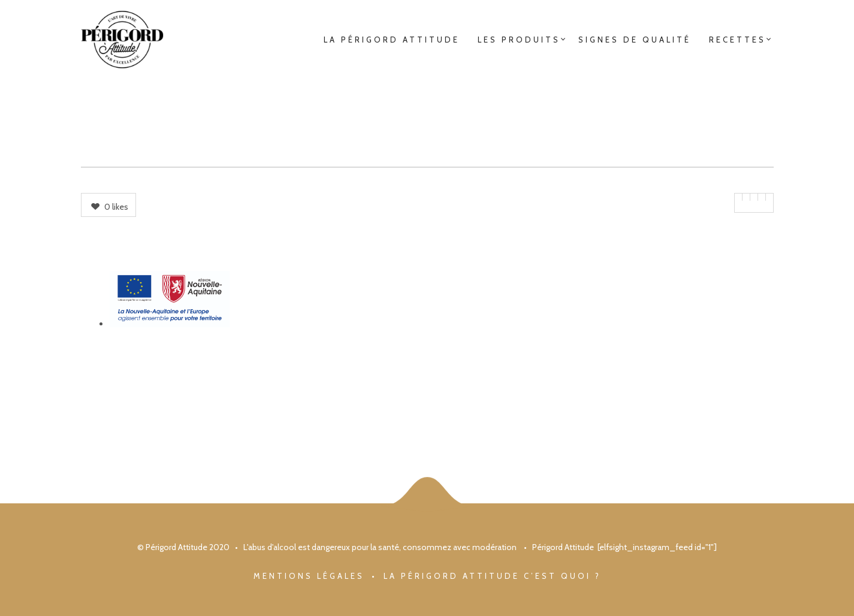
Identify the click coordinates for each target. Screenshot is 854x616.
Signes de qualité (635, 40)
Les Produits (519, 40)
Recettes (737, 40)
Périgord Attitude (563, 547)
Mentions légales (309, 576)
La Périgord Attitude (392, 40)
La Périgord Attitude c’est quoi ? (492, 576)
